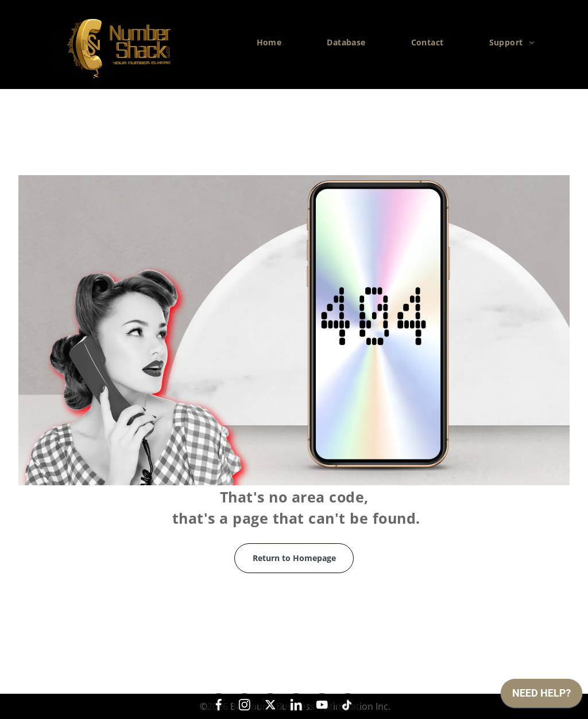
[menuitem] (274, 42)
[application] (541, 696)
